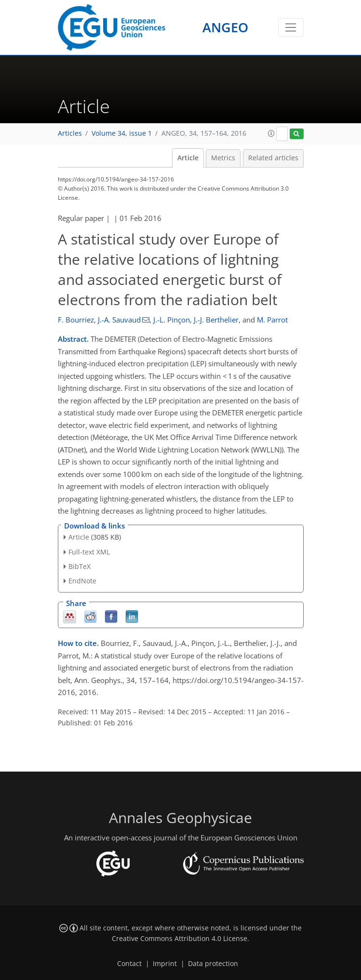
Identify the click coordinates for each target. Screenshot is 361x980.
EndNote (82, 581)
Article (188, 158)
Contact (129, 964)
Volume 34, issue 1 (122, 133)
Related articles (273, 158)
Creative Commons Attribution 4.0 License (180, 939)
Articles (70, 133)
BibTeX (80, 566)
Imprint (165, 964)
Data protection (213, 964)
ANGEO (225, 27)
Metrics (223, 158)
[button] (271, 133)
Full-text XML (89, 552)
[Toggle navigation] (291, 27)
